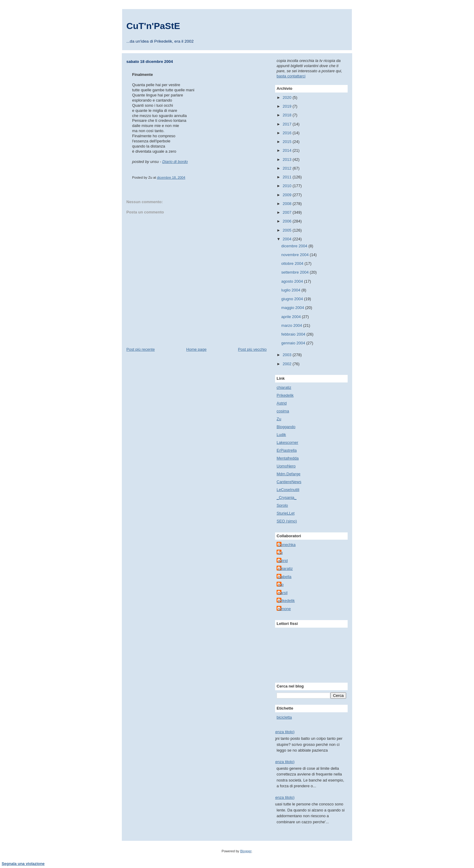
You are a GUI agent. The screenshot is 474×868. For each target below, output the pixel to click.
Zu (279, 419)
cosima (283, 411)
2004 (288, 239)
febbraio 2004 (294, 334)
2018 (288, 115)
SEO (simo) (287, 521)
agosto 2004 (293, 281)
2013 (288, 159)
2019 (288, 106)
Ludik (281, 435)
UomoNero (286, 466)
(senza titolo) (283, 732)
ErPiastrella (287, 450)
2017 (288, 124)
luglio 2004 (292, 290)
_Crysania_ (287, 497)
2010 (288, 186)
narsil (283, 593)
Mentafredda (288, 458)
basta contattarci (291, 76)
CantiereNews (289, 482)
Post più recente (141, 349)
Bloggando (286, 427)
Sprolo (282, 505)
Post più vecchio (252, 349)
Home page (196, 349)
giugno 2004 (293, 299)
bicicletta (284, 717)
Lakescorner (287, 442)
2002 (288, 364)
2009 (288, 195)
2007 (288, 212)
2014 (288, 150)
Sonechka (287, 545)
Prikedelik (285, 395)
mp (281, 585)
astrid (283, 561)
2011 (288, 177)
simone (284, 609)
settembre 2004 (296, 272)
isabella (285, 577)
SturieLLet (286, 513)
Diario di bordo (175, 162)
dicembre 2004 (295, 246)
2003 (288, 355)
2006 (288, 221)
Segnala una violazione (23, 864)
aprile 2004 (292, 317)
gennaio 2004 (294, 343)
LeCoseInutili (288, 490)
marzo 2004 (292, 325)
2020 (288, 98)
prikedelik (286, 601)
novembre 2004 (296, 255)
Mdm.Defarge (289, 474)
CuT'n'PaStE (153, 26)
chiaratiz (284, 387)
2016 (288, 133)
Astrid (282, 403)
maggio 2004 (293, 308)
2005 (288, 230)
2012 (288, 168)
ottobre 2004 (293, 263)
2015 (288, 142)
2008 (288, 204)
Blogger (246, 851)
